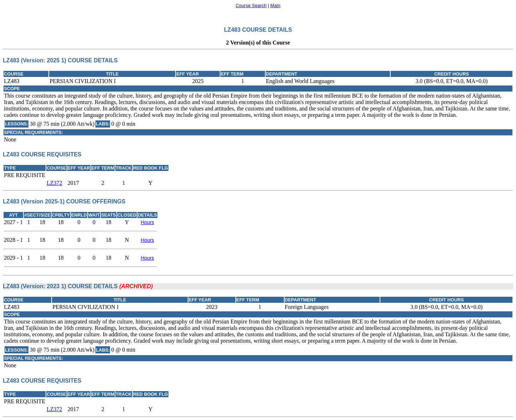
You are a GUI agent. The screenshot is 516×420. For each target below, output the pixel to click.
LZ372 (54, 183)
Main (275, 6)
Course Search (251, 6)
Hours (147, 222)
